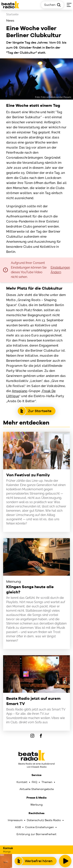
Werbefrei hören (36, 861)
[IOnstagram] (32, 736)
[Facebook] (41, 736)
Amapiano (20, 391)
